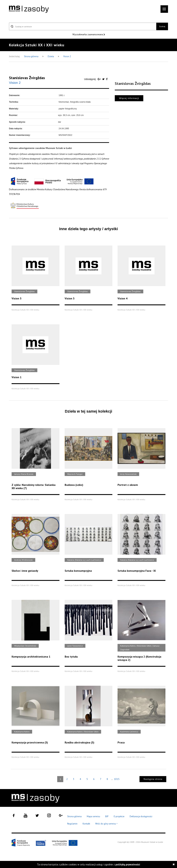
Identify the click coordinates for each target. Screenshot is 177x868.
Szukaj (162, 26)
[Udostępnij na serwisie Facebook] (107, 79)
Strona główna (31, 56)
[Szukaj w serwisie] (83, 26)
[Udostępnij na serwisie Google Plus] (100, 79)
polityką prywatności (128, 864)
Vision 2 (67, 56)
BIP (107, 816)
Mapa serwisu (93, 816)
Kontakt (86, 824)
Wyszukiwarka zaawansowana (88, 34)
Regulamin (72, 824)
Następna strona (153, 779)
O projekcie (119, 816)
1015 (117, 779)
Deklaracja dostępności (141, 816)
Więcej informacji (129, 98)
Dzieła (51, 56)
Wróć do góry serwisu (106, 824)
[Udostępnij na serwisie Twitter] (104, 79)
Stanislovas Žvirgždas (27, 78)
